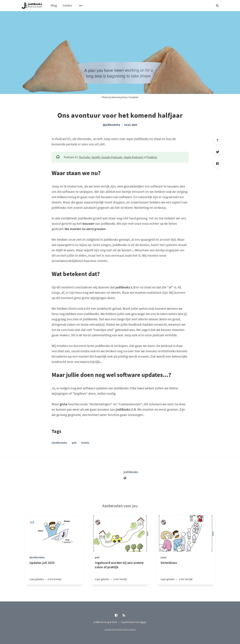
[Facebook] (217, 164)
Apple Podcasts (134, 157)
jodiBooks (131, 472)
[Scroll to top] (217, 140)
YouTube (84, 157)
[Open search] (217, 6)
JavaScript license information (120, 629)
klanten (85, 443)
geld (74, 443)
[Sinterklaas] (186, 573)
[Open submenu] (81, 6)
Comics (67, 5)
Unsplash (134, 97)
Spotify (96, 157)
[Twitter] (217, 152)
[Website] (125, 478)
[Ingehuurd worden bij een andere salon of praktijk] (120, 573)
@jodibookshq (111, 125)
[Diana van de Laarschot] (98, 522)
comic (164, 557)
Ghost (143, 622)
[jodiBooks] (110, 475)
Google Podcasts (112, 157)
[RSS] (124, 615)
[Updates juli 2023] (54, 573)
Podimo (152, 157)
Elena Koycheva (119, 97)
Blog (54, 5)
